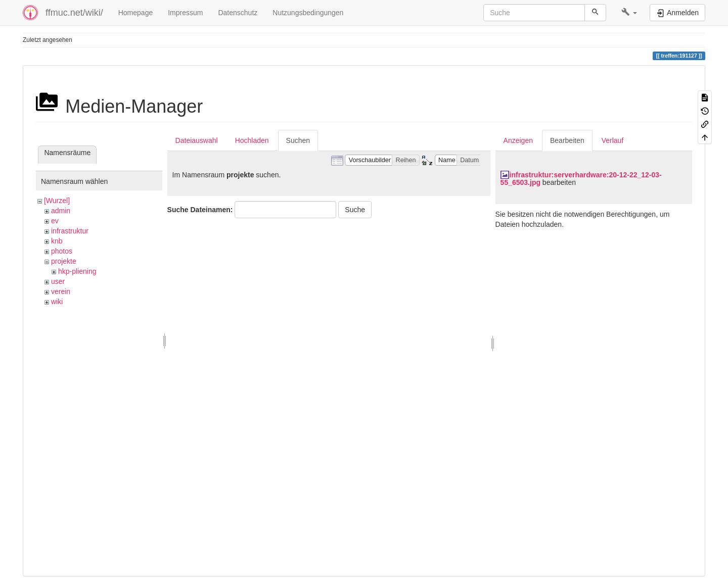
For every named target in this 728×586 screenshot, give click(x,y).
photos (62, 251)
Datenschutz (238, 13)
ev (55, 221)
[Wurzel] (57, 201)
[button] (629, 13)
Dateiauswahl (197, 140)
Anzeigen (518, 140)
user (58, 281)
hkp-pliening (77, 271)
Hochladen (252, 140)
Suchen (298, 140)
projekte (64, 261)
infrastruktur (70, 231)
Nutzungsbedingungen (308, 13)
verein (61, 291)
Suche (355, 210)
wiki (57, 302)
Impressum (185, 13)
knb (57, 241)
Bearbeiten (567, 140)
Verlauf (613, 140)
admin (61, 211)
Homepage (136, 13)
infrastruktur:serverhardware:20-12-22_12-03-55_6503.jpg (581, 179)
